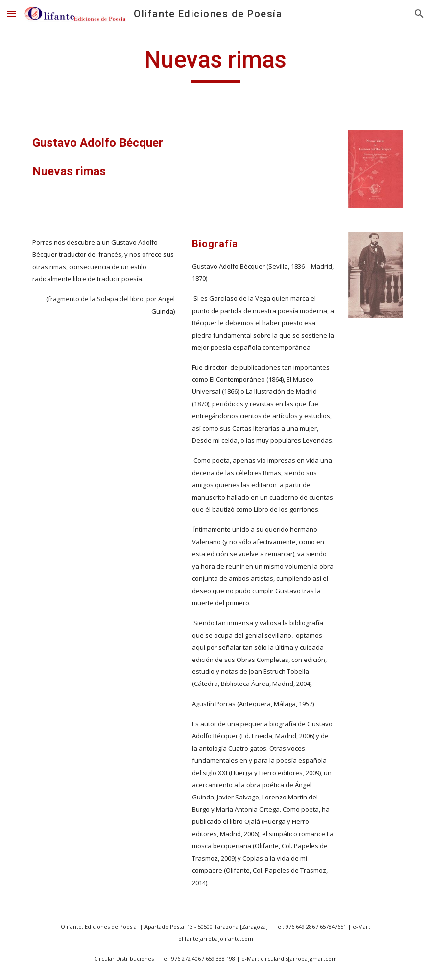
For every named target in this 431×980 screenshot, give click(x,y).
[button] (12, 13)
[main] (215, 64)
